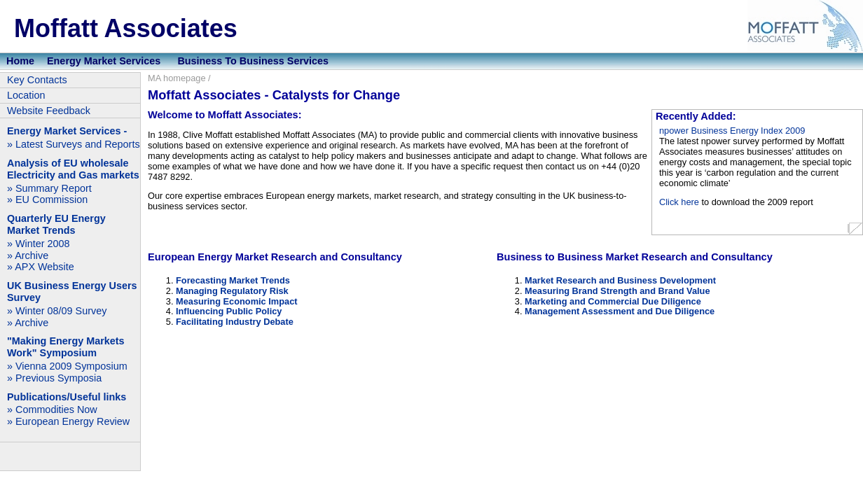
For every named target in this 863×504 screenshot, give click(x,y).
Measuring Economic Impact (237, 301)
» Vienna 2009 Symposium (67, 366)
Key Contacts (37, 80)
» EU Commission (47, 199)
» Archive (28, 255)
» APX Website (41, 267)
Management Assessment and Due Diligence (620, 311)
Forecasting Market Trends (233, 280)
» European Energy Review (68, 421)
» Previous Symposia (54, 378)
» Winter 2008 (39, 244)
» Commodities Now (52, 409)
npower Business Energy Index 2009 (732, 131)
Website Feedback (49, 111)
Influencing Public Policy (229, 311)
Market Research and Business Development (620, 280)
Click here (679, 202)
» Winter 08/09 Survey (57, 311)
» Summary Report (49, 188)
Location (26, 95)
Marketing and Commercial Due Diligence (613, 301)
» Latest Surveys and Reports (74, 144)
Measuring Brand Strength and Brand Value (617, 291)
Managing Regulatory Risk (232, 291)
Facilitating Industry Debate (235, 322)
